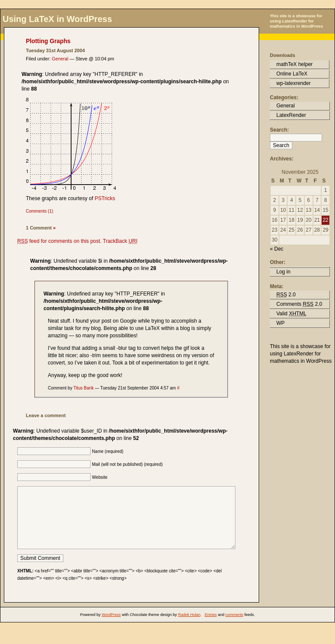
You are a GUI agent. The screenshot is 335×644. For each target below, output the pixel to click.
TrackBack (120, 241)
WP (280, 323)
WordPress (111, 628)
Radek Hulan (189, 628)
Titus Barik (83, 388)
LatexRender (291, 115)
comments (235, 628)
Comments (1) (39, 211)
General (60, 59)
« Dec (277, 249)
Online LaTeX (292, 74)
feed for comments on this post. (59, 241)
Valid (291, 314)
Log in (283, 272)
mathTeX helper (294, 64)
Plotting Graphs (48, 41)
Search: (279, 130)
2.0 (286, 295)
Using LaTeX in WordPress (57, 19)
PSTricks (105, 198)
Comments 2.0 (299, 304)
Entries (211, 628)
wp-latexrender (293, 83)
